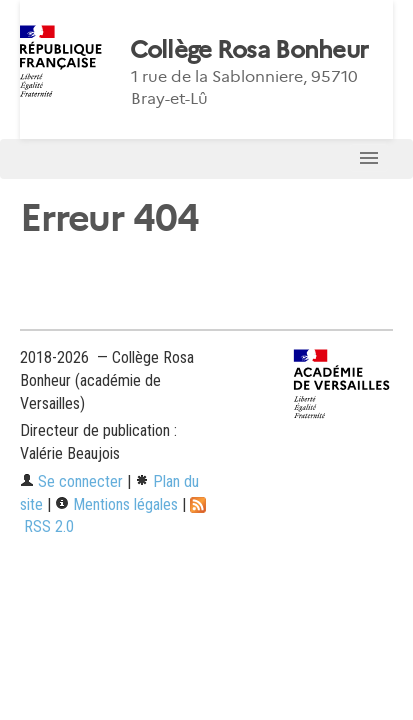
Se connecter (71, 481)
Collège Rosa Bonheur (249, 50)
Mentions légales (116, 504)
